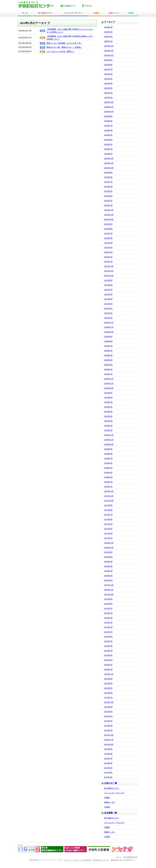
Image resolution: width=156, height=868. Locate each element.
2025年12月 (109, 46)
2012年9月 (108, 707)
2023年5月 (108, 191)
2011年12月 (109, 735)
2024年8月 (108, 121)
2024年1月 (108, 154)
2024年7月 (108, 126)
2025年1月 (108, 98)
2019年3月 (108, 421)
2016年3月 (108, 571)
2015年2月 (108, 627)
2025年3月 (108, 88)
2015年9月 (108, 599)
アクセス (92, 6)
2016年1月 (108, 580)
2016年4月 (108, 566)
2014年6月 (108, 646)
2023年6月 (108, 187)
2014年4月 (108, 655)
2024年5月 (108, 135)
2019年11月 (109, 384)
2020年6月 (108, 351)
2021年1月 (108, 318)
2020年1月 (108, 374)
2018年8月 (108, 454)
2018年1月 (108, 487)
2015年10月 (109, 594)
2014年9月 (108, 637)
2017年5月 (108, 524)
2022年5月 (108, 243)
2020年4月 (108, 360)
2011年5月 (108, 768)
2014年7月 (108, 641)
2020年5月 (108, 355)
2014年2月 (108, 665)
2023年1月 (108, 205)
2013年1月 (108, 698)
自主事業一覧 (111, 813)
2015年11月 (109, 590)
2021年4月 (108, 304)
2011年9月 (108, 749)
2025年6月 (108, 74)
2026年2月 (108, 37)
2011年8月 (108, 754)
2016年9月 (108, 552)
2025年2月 (108, 93)
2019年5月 (108, 412)
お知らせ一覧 (111, 783)
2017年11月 (109, 496)
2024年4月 (108, 140)
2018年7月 (108, 459)
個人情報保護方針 (131, 857)
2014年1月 (108, 669)
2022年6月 (108, 238)
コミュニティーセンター (114, 793)
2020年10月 (109, 332)
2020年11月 (109, 327)
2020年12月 (109, 323)
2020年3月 (108, 365)
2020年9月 (108, 337)
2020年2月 (108, 369)
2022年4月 (108, 248)
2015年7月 (108, 609)
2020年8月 (108, 341)
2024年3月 (108, 144)
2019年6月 (108, 407)
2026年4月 (108, 27)
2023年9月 (108, 173)
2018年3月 (108, 477)
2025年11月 (109, 51)
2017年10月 (109, 501)
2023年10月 (109, 168)
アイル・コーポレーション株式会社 (78, 860)
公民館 (107, 807)
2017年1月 (108, 538)
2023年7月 (108, 182)
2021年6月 (108, 294)
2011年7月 (108, 759)
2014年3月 (108, 660)
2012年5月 (108, 716)
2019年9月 (108, 393)
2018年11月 (109, 440)
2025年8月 (108, 65)
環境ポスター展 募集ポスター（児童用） (64, 47)
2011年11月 (109, 740)
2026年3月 (108, 32)
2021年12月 (109, 266)
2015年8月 (108, 604)
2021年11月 (109, 271)
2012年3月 (108, 721)
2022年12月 (109, 210)
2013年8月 (108, 684)
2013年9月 (108, 679)
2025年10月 (109, 55)
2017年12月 (109, 491)
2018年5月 (108, 468)
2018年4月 (108, 473)
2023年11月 (109, 163)
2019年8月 (108, 398)
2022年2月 (108, 257)
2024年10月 (109, 112)
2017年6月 (108, 519)
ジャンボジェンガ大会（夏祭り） (61, 51)
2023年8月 (108, 177)
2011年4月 (108, 773)
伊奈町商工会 (116, 860)
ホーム (119, 857)
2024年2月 (108, 149)
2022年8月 (108, 229)
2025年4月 (108, 84)
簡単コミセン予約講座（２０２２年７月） (64, 43)
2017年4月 (108, 529)
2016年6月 (108, 562)
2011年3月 (108, 777)
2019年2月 (108, 426)
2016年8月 (108, 557)
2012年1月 (108, 730)
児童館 (107, 798)
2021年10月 (109, 276)
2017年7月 (108, 515)
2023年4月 (108, 196)
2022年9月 (108, 224)
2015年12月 (109, 585)
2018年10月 (109, 444)
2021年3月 (108, 309)
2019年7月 (108, 402)
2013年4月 (108, 693)
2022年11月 (109, 215)
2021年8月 (108, 285)
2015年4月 (108, 618)
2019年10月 (109, 388)
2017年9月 (108, 505)
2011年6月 (108, 763)
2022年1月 (108, 262)
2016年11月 (109, 543)
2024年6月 (108, 130)
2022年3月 (108, 252)
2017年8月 (108, 510)
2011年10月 (109, 744)
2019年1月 (108, 430)
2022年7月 (108, 234)
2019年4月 (108, 416)
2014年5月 (108, 651)
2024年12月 (109, 102)
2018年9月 (108, 449)
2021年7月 (108, 290)
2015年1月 (108, 632)
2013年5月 (108, 688)
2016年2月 (108, 576)
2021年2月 (108, 313)
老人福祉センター (112, 788)
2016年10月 (109, 548)
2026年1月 (108, 41)
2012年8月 (108, 712)
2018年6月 (108, 463)
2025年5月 (108, 79)
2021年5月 (108, 299)
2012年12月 (109, 702)
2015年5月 (108, 613)
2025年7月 (108, 69)
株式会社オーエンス (101, 860)
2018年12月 (109, 435)
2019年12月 (109, 379)
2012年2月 (108, 726)
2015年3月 (108, 623)
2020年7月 (108, 346)
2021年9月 (108, 280)
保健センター (110, 802)
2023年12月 (109, 159)
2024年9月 (108, 116)
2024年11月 (109, 107)
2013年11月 (109, 674)
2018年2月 (108, 482)
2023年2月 (108, 201)
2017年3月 (108, 534)
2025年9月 (108, 60)
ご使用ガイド (71, 6)
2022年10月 (109, 219)
